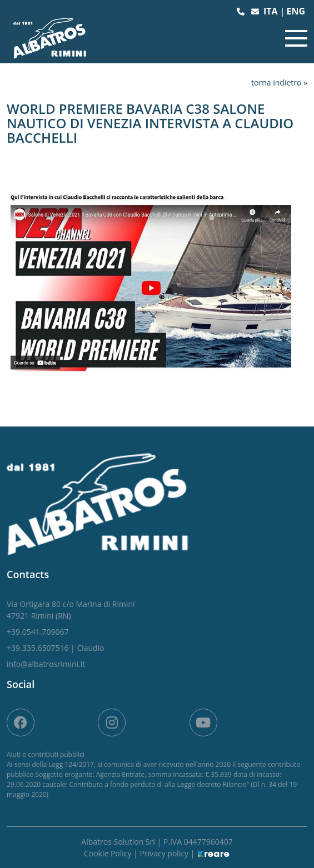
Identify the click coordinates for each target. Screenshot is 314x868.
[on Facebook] (21, 723)
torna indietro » (279, 82)
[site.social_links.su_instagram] (112, 723)
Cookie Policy (109, 853)
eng (296, 11)
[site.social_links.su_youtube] (203, 723)
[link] (71, 610)
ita (272, 11)
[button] (242, 11)
